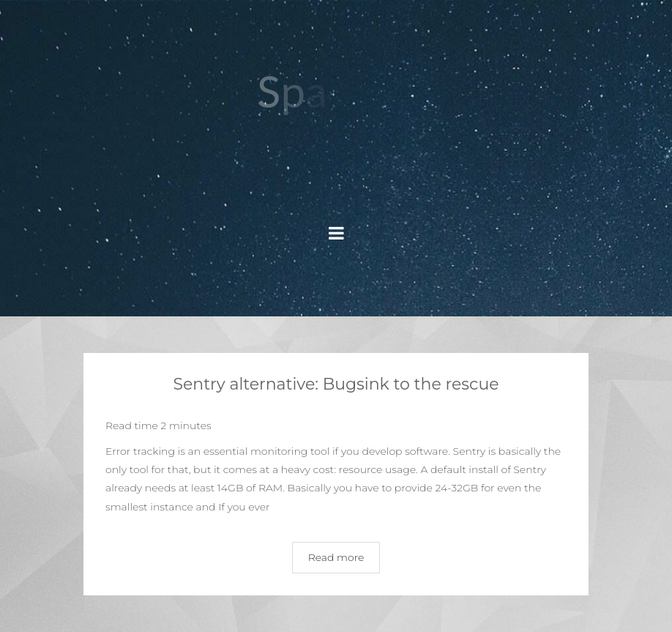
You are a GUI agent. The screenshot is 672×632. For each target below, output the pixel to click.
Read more (336, 557)
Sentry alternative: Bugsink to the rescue (336, 384)
